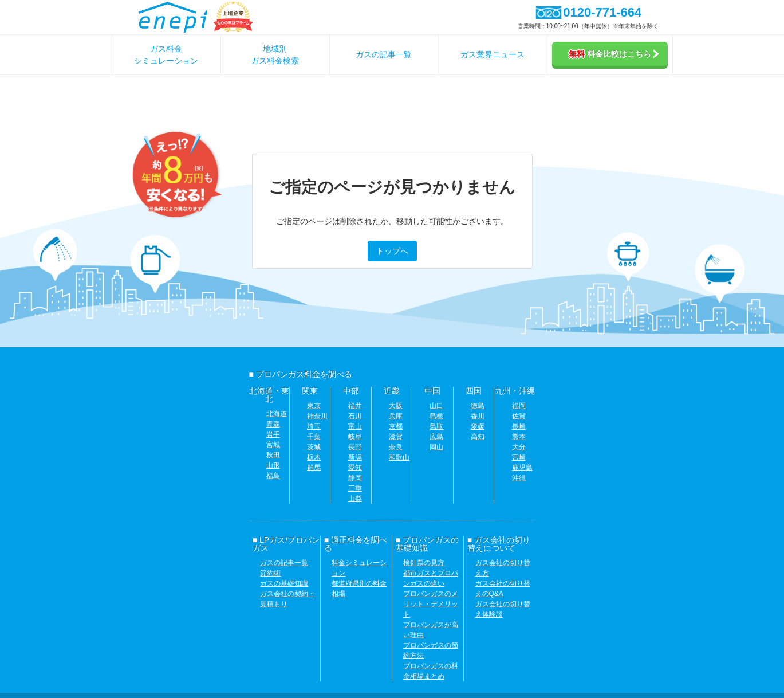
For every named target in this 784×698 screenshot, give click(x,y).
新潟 (355, 457)
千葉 (314, 437)
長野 (355, 447)
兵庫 (396, 416)
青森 (273, 424)
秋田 (273, 455)
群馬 (314, 468)
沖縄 (519, 478)
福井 (355, 406)
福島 (273, 476)
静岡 (355, 478)
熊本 (519, 437)
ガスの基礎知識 (284, 583)
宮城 (273, 445)
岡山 (436, 447)
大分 (519, 447)
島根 (436, 416)
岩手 (273, 434)
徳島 (478, 406)
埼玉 (314, 426)
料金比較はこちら (614, 54)
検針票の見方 (424, 563)
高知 (478, 437)
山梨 (355, 499)
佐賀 (519, 416)
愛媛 (478, 426)
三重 (355, 488)
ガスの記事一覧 (384, 54)
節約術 (270, 573)
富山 (355, 426)
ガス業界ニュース (493, 54)
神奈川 (317, 416)
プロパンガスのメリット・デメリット (431, 604)
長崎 (519, 426)
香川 (478, 416)
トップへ (392, 251)
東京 (314, 406)
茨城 (314, 447)
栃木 (314, 457)
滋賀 (396, 437)
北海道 (277, 414)
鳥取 (436, 426)
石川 (355, 416)
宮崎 (519, 457)
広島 (436, 437)
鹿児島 (522, 468)
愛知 (355, 468)
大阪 (396, 406)
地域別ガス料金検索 (275, 55)
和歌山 (399, 457)
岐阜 (355, 437)
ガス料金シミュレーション (166, 55)
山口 (436, 406)
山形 (273, 465)
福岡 (519, 406)
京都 (396, 426)
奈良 (396, 447)
